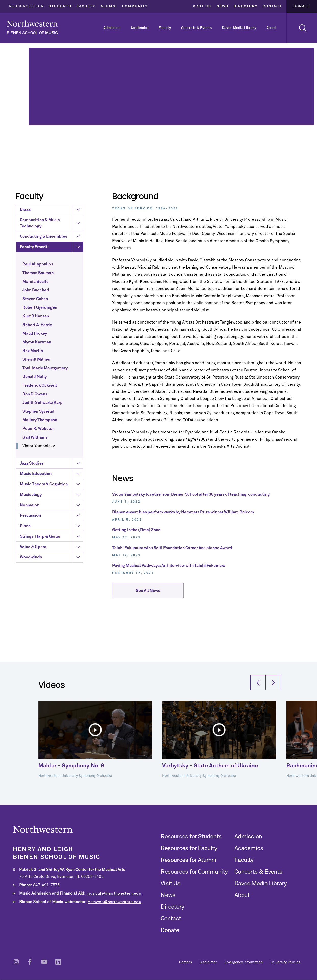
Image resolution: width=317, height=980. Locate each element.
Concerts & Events (196, 28)
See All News (148, 594)
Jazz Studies (52, 548)
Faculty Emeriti (52, 332)
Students (60, 6)
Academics (140, 28)
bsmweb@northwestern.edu (114, 902)
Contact (272, 6)
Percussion (52, 600)
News (222, 6)
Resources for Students (191, 837)
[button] (258, 715)
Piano (52, 611)
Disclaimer (208, 962)
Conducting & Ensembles (52, 321)
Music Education (52, 558)
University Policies (285, 962)
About (271, 28)
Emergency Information (244, 962)
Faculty (86, 6)
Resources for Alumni (188, 860)
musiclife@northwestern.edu (114, 893)
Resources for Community (194, 872)
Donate (302, 6)
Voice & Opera (52, 632)
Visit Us (202, 6)
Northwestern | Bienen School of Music (32, 27)
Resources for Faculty (189, 848)
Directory (246, 6)
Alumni (109, 6)
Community (135, 6)
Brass (52, 294)
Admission (112, 28)
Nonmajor (52, 590)
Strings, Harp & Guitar (52, 621)
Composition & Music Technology (52, 308)
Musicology (52, 579)
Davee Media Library (239, 28)
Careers (185, 962)
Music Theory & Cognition (52, 569)
